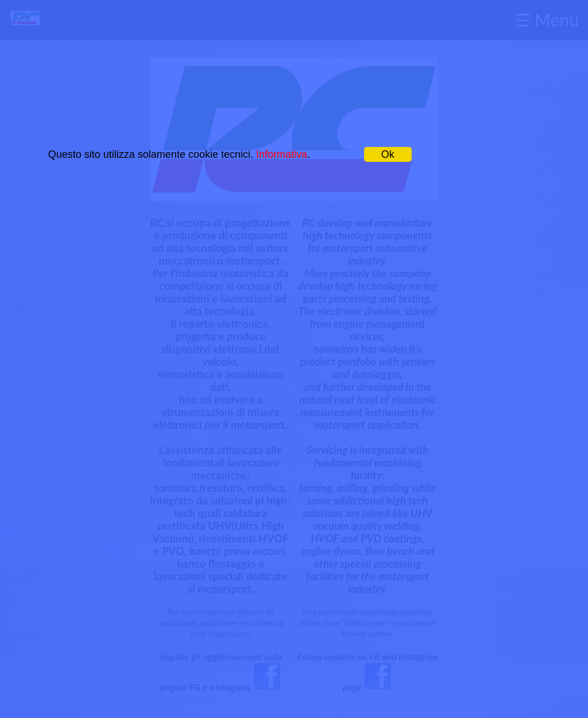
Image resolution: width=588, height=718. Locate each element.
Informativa (282, 154)
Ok (388, 154)
